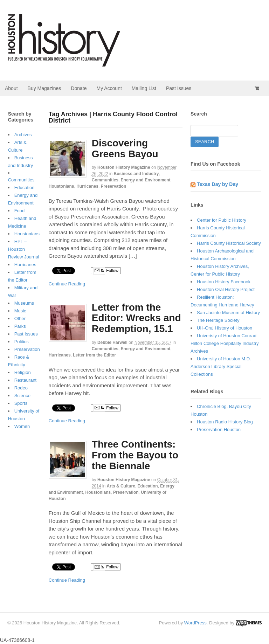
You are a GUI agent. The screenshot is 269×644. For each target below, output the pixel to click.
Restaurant (26, 380)
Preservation (114, 186)
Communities (105, 180)
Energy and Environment (146, 180)
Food (20, 211)
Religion (23, 372)
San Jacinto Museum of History (228, 313)
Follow (106, 271)
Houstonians (61, 186)
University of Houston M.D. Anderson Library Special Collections (221, 366)
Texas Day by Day (218, 184)
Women (22, 426)
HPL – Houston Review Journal (24, 249)
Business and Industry (136, 174)
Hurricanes (87, 186)
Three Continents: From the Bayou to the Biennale (135, 455)
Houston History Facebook (224, 282)
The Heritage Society (218, 320)
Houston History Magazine (124, 167)
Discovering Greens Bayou (125, 148)
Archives (23, 135)
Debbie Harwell (112, 342)
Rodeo (21, 388)
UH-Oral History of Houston (225, 328)
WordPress (195, 623)
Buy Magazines (44, 88)
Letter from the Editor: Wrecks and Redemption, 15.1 (136, 318)
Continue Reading (67, 284)
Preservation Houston (219, 430)
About (11, 88)
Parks (20, 326)
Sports (21, 403)
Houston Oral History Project (226, 289)
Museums (24, 303)
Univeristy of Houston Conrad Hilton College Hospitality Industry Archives (225, 343)
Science (22, 396)
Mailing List (144, 88)
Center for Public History (222, 220)
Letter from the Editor (94, 355)
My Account (109, 88)
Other (20, 318)
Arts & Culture (121, 486)
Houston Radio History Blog (225, 422)
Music (20, 311)
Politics (22, 342)
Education (148, 486)
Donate (79, 88)
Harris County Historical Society (229, 243)
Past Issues (179, 88)
